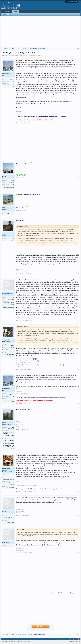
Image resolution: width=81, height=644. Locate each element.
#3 (79, 211)
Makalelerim (31, 489)
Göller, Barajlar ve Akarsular (12, 55)
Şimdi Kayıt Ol (40, 627)
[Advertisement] (40, 31)
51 (13, 545)
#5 (79, 320)
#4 (79, 274)
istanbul (12, 182)
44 (13, 78)
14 (13, 298)
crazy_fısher (6, 340)
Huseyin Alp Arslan (6, 469)
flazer (4, 423)
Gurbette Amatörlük (45, 489)
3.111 (13, 346)
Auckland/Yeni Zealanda (8, 479)
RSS (79, 639)
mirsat (4, 511)
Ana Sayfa (8, 11)
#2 (79, 178)
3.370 (13, 476)
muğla (12, 348)
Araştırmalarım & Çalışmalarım (59, 489)
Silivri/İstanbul (11, 214)
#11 (78, 553)
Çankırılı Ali (28, 55)
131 (13, 514)
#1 (79, 123)
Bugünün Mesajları (7, 14)
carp (4, 208)
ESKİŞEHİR (11, 429)
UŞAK (12, 240)
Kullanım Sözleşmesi (75, 642)
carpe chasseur (7, 234)
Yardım (62, 639)
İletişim (58, 639)
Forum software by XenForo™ (16, 642)
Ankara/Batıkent (10, 80)
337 (13, 212)
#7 (79, 403)
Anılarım (37, 489)
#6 (79, 369)
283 (13, 238)
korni (4, 176)
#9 (79, 492)
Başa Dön (74, 639)
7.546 (13, 181)
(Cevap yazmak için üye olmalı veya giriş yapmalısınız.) (65, 593)
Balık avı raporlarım (21, 489)
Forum (15, 12)
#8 (79, 429)
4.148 (13, 427)
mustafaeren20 (7, 293)
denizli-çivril (11, 299)
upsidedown (6, 542)
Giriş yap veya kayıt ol (72, 2)
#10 (78, 516)
